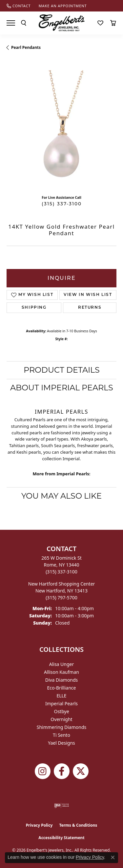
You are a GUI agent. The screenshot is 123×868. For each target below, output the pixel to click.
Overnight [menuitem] (61, 719)
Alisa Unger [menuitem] (62, 664)
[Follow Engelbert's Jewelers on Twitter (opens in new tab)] (81, 771)
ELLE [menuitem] (61, 696)
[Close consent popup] (113, 858)
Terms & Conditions (78, 825)
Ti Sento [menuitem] (61, 735)
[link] (19, 6)
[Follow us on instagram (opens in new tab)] (43, 771)
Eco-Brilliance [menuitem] (62, 688)
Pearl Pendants (26, 47)
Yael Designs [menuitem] (61, 743)
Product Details (62, 370)
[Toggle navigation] (11, 23)
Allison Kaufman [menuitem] (61, 672)
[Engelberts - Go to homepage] (62, 23)
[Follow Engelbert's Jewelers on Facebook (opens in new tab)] (62, 771)
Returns (90, 308)
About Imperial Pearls (62, 388)
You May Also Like (61, 496)
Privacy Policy (39, 825)
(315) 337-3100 (62, 204)
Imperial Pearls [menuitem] (61, 703)
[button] (24, 23)
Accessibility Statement (61, 838)
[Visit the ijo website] (61, 805)
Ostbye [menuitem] (61, 711)
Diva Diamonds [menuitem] (62, 680)
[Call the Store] (61, 572)
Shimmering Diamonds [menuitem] (62, 727)
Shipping (34, 308)
